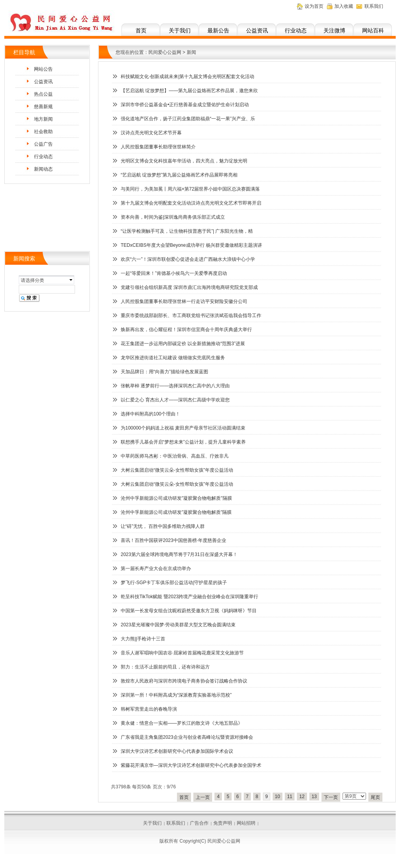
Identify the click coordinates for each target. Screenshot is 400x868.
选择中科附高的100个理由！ (150, 414)
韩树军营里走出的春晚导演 (149, 709)
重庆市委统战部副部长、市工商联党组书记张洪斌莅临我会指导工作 (191, 315)
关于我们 (180, 30)
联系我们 (374, 6)
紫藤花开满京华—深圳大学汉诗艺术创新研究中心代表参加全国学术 (191, 765)
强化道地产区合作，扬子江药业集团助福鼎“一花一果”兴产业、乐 (188, 119)
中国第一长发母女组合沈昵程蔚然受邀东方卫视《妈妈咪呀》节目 (189, 611)
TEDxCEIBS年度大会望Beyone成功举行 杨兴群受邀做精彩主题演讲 (191, 245)
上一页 (203, 797)
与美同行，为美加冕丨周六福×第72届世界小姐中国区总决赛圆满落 (190, 189)
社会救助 (43, 132)
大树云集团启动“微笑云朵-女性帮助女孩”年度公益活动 (177, 470)
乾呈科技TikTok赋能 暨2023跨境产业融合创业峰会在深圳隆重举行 (189, 597)
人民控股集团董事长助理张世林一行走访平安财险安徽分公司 (184, 301)
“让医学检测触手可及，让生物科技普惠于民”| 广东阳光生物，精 (187, 231)
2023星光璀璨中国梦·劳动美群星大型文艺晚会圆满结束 (178, 625)
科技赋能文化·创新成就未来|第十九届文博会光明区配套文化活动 (187, 77)
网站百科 (373, 30)
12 (302, 797)
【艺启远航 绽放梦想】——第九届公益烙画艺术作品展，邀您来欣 (189, 91)
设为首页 (314, 6)
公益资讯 (257, 30)
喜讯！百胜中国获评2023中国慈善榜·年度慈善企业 (173, 540)
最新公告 (218, 30)
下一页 (331, 797)
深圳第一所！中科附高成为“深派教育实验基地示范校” (176, 695)
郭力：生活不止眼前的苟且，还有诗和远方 (165, 667)
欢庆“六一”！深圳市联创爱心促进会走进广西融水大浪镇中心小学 (188, 259)
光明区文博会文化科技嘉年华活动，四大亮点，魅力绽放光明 (184, 161)
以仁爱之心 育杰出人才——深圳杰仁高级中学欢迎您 (175, 400)
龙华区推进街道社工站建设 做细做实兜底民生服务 (173, 358)
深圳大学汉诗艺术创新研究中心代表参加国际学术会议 (177, 751)
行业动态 (296, 30)
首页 (141, 30)
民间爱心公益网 (165, 52)
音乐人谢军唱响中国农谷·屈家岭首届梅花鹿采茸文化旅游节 (182, 653)
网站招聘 (246, 823)
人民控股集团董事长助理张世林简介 (158, 147)
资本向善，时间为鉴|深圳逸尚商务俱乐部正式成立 (173, 217)
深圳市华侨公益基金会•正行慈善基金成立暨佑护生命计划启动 (185, 105)
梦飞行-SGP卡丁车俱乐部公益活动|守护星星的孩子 (174, 583)
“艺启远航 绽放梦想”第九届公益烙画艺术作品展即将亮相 (179, 175)
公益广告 (43, 144)
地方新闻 (43, 119)
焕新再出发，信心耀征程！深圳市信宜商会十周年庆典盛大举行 (186, 330)
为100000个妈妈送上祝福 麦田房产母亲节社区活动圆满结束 (183, 428)
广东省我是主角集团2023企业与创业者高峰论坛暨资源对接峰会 (187, 737)
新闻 (191, 52)
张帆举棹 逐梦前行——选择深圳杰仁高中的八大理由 (175, 386)
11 (290, 797)
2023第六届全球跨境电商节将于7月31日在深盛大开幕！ (179, 554)
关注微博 (334, 30)
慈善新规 (43, 107)
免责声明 (223, 823)
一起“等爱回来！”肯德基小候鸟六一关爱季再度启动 (174, 273)
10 (278, 797)
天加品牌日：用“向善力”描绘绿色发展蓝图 (164, 372)
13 (314, 797)
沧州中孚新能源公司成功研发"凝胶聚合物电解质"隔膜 (176, 498)
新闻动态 (43, 169)
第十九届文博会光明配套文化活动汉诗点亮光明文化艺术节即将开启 (191, 203)
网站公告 (43, 69)
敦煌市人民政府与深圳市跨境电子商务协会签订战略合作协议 (184, 681)
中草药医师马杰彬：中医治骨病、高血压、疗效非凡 (175, 456)
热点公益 (43, 94)
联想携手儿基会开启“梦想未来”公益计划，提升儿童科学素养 (183, 442)
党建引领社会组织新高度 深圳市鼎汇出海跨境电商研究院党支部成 (189, 287)
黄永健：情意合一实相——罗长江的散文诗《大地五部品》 (182, 723)
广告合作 (199, 823)
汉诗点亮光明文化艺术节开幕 (151, 133)
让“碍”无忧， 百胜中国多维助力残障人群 (163, 526)
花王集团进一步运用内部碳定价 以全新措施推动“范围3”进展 (183, 344)
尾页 (375, 797)
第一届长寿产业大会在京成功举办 (156, 569)
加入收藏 (344, 6)
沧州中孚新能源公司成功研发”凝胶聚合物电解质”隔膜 (176, 512)
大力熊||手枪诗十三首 (143, 639)
